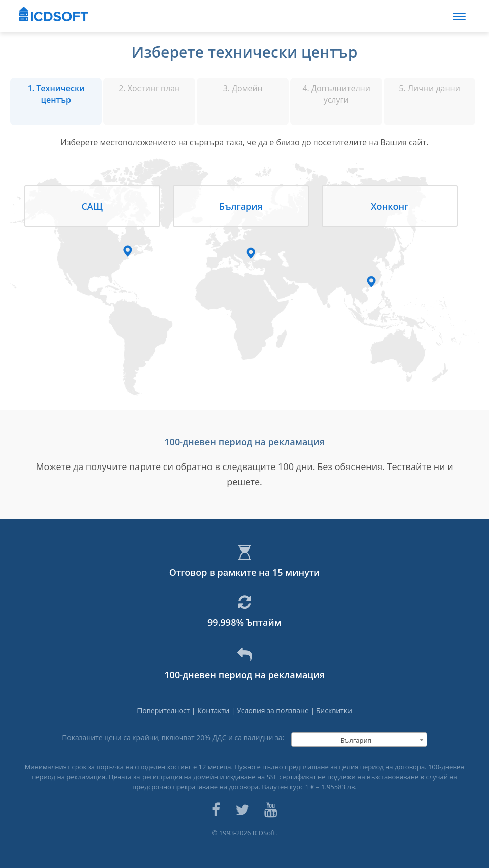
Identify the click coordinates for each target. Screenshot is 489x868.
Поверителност (164, 711)
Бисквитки (334, 711)
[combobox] (359, 740)
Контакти (214, 711)
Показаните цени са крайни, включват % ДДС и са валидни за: (173, 737)
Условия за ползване (273, 711)
